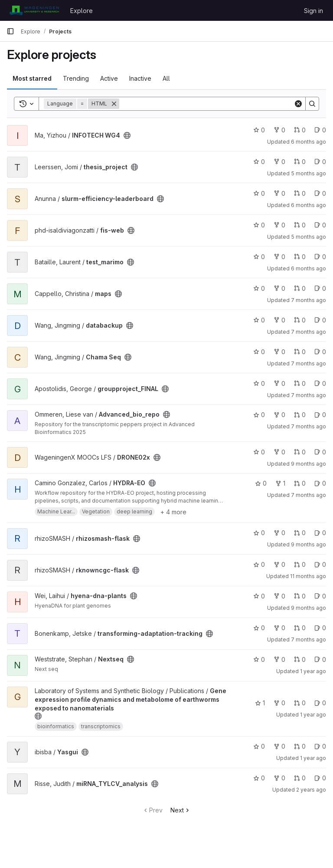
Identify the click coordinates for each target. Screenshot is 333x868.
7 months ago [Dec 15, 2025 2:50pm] (309, 495)
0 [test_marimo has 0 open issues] (320, 257)
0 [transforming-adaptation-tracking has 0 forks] (279, 628)
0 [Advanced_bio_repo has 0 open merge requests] (300, 415)
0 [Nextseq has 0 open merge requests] (300, 659)
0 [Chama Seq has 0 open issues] (320, 352)
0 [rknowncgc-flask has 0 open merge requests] (300, 564)
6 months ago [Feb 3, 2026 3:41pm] (309, 142)
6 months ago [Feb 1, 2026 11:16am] (309, 205)
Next (181, 810)
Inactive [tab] (140, 78)
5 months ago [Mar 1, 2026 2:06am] (309, 237)
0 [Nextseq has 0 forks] (279, 659)
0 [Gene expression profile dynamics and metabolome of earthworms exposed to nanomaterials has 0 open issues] (320, 703)
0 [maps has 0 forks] (279, 288)
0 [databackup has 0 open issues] (320, 320)
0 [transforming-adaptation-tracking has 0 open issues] (320, 628)
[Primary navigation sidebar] (10, 31)
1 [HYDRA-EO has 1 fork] (280, 483)
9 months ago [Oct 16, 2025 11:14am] (309, 464)
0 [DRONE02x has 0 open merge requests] (300, 452)
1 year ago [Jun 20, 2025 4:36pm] (313, 715)
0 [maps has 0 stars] (259, 288)
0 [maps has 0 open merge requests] (300, 288)
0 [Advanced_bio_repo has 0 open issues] (320, 415)
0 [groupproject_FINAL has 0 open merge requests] (300, 383)
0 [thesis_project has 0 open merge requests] (300, 162)
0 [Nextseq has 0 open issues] (320, 659)
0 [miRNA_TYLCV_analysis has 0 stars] (259, 778)
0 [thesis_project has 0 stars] (259, 162)
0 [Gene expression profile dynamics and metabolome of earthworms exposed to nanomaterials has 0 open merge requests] (300, 703)
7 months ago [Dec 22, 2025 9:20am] (309, 395)
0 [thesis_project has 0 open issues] (320, 162)
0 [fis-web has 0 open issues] (320, 225)
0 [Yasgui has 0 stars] (259, 746)
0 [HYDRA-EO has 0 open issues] (320, 483)
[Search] (206, 104)
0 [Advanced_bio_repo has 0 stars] (259, 415)
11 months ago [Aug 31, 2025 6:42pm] (308, 576)
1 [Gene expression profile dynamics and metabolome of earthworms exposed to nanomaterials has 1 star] (260, 703)
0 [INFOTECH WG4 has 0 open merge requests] (300, 130)
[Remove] (114, 104)
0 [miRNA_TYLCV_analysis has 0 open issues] (320, 778)
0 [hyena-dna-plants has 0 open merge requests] (300, 596)
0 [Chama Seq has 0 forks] (279, 352)
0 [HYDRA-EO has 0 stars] (261, 483)
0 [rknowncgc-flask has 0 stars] (259, 564)
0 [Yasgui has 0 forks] (279, 746)
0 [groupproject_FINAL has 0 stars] (259, 383)
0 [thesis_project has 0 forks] (279, 162)
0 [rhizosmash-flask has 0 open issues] (320, 533)
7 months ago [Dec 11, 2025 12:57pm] (309, 300)
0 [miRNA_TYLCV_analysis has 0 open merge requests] (300, 778)
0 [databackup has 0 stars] (259, 320)
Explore (82, 11)
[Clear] (298, 104)
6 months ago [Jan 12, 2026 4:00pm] (309, 268)
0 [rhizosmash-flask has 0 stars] (259, 533)
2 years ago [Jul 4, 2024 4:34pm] (311, 790)
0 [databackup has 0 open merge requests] (300, 320)
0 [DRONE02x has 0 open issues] (320, 452)
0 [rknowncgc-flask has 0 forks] (279, 564)
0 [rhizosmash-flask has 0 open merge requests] (300, 533)
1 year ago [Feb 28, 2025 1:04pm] (313, 758)
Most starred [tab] (32, 78)
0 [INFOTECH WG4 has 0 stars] (259, 130)
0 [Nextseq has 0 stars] (259, 659)
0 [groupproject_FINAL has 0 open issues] (320, 383)
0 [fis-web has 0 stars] (259, 225)
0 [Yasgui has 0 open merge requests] (300, 746)
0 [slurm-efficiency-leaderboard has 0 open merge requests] (300, 193)
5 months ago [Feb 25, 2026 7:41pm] (309, 173)
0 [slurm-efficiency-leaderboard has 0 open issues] (320, 193)
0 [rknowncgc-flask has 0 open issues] (320, 564)
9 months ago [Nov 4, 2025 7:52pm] (309, 608)
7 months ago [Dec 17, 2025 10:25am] (309, 426)
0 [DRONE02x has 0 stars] (259, 452)
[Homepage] (34, 10)
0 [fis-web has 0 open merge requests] (300, 225)
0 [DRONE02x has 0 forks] (279, 452)
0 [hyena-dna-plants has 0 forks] (279, 596)
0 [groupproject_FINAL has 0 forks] (279, 383)
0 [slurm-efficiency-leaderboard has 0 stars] (259, 193)
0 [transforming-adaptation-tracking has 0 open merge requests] (300, 628)
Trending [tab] (76, 78)
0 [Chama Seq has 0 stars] (259, 352)
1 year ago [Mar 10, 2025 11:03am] (313, 671)
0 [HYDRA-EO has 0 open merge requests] (300, 483)
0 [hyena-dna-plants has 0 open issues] (320, 596)
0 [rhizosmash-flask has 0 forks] (279, 533)
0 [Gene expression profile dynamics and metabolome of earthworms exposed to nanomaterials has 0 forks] (279, 703)
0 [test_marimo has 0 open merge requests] (300, 257)
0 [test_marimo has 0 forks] (279, 257)
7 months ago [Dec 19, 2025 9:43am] (309, 363)
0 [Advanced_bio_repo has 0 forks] (279, 415)
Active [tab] (109, 78)
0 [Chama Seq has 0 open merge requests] (300, 352)
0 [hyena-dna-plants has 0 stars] (259, 596)
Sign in (313, 11)
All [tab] (166, 78)
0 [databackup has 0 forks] (279, 320)
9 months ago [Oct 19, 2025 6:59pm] (309, 544)
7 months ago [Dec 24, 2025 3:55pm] (309, 639)
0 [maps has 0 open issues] (320, 288)
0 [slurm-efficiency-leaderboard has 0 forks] (279, 193)
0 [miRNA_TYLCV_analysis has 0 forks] (279, 778)
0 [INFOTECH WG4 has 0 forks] (279, 130)
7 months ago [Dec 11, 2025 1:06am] (309, 332)
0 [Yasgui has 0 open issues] (320, 746)
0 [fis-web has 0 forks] (279, 225)
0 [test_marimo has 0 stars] (259, 257)
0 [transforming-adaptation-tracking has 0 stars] (259, 628)
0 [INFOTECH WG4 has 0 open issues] (320, 130)
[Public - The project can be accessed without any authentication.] (127, 135)
